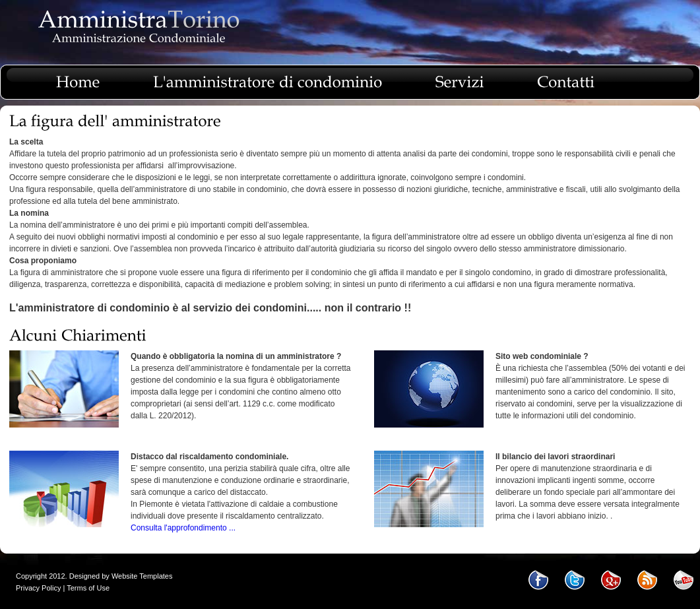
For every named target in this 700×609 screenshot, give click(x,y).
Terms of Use (88, 588)
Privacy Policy (38, 588)
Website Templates (142, 576)
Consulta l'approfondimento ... (183, 528)
